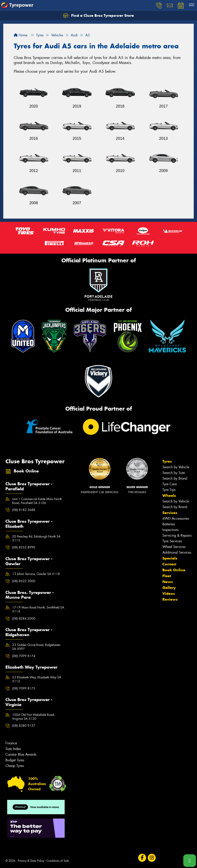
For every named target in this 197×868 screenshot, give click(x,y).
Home (21, 35)
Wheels (169, 496)
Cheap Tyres (15, 766)
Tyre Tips (169, 490)
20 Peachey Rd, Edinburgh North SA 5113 (36, 538)
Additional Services (177, 552)
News (168, 582)
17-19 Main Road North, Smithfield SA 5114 (38, 609)
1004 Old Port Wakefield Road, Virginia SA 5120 (34, 717)
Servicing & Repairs (177, 535)
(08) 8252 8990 (24, 547)
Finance (11, 743)
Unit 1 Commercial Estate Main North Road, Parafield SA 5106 (37, 501)
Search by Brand (175, 478)
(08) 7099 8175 (24, 688)
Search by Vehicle (176, 467)
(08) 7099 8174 (24, 656)
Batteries (169, 524)
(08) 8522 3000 (24, 581)
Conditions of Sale (58, 861)
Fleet (167, 576)
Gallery (169, 588)
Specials (170, 558)
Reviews (170, 599)
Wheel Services (174, 547)
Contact (169, 564)
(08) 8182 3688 (24, 510)
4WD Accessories (176, 518)
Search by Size (174, 473)
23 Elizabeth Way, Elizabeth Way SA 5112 (37, 679)
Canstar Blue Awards (21, 754)
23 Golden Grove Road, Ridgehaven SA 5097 (36, 647)
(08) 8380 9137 (24, 726)
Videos (169, 593)
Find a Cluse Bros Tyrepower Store (98, 16)
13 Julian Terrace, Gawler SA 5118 (36, 574)
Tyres (167, 461)
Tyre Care (170, 484)
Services (170, 513)
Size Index (13, 749)
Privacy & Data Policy (31, 861)
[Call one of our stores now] (190, 861)
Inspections (170, 530)
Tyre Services (172, 541)
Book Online (174, 570)
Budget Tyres (15, 760)
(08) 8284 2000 (24, 619)
